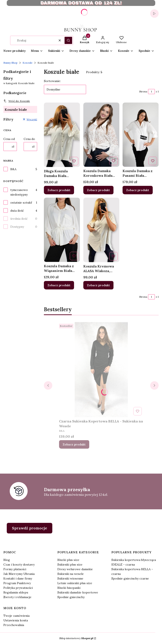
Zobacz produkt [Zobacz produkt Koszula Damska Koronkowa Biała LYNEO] (98, 190)
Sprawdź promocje (30, 528)
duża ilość (17, 211)
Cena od (9, 139)
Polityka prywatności (18, 588)
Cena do (29, 139)
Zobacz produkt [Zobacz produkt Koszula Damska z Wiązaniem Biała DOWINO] (59, 285)
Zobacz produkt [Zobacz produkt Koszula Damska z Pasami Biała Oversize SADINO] (138, 190)
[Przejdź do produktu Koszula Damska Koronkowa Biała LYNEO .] (101, 135)
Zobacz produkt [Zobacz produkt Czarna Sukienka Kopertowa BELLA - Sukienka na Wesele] (74, 444)
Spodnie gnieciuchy (71, 597)
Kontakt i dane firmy (18, 578)
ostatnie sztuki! (21, 203)
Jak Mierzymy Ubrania (19, 574)
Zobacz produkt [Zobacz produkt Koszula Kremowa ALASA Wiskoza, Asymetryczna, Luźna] (98, 285)
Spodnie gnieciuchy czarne (130, 578)
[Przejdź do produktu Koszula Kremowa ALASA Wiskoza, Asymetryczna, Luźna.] (101, 230)
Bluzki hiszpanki (69, 588)
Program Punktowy (17, 583)
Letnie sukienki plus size (75, 583)
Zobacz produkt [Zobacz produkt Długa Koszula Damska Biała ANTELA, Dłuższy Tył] (59, 190)
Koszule (28, 63)
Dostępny (17, 227)
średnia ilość (19, 219)
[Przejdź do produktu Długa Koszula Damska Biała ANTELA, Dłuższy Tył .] (62, 135)
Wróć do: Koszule (17, 101)
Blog (7, 560)
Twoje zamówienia (16, 616)
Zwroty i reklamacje (17, 597)
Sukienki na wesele (71, 574)
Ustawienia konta (16, 620)
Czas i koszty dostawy (19, 565)
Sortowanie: (52, 81)
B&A (13, 169)
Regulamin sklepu (16, 592)
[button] (68, 40)
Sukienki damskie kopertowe (78, 592)
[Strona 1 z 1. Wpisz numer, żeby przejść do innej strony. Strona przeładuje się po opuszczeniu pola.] (151, 92)
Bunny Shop (10, 63)
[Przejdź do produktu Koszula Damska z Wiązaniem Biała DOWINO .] (62, 230)
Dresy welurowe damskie (75, 569)
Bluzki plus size (68, 560)
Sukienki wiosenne (70, 578)
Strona (143, 91)
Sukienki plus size (70, 565)
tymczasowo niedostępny (19, 192)
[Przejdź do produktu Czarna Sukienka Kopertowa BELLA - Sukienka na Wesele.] (101, 370)
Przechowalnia (14, 625)
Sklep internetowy (76, 638)
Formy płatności (15, 569)
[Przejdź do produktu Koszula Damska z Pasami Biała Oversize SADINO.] (141, 135)
